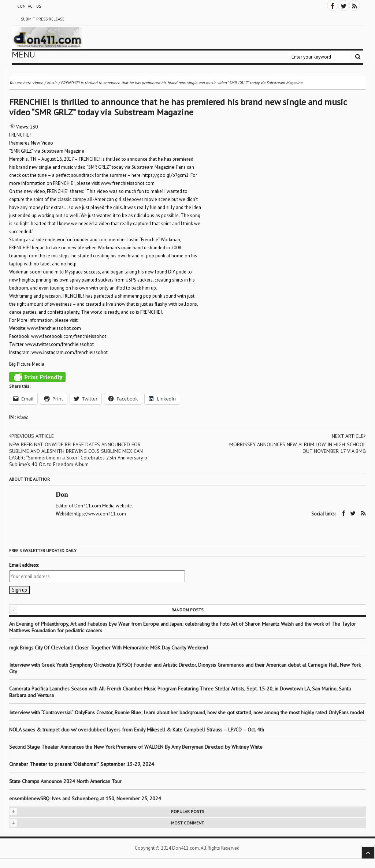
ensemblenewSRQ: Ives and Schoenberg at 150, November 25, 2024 (85, 798)
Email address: (24, 565)
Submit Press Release (43, 19)
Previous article (31, 436)
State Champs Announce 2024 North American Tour (65, 781)
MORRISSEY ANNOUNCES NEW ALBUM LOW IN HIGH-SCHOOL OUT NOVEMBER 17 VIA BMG (298, 448)
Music (22, 417)
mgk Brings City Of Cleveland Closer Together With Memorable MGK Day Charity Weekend (109, 648)
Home (38, 83)
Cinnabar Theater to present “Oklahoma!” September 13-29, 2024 (82, 764)
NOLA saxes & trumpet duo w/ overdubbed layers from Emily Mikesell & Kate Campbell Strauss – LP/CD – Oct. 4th (137, 730)
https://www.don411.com (100, 514)
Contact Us (29, 6)
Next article (349, 436)
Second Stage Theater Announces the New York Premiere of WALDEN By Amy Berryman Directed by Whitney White (136, 747)
